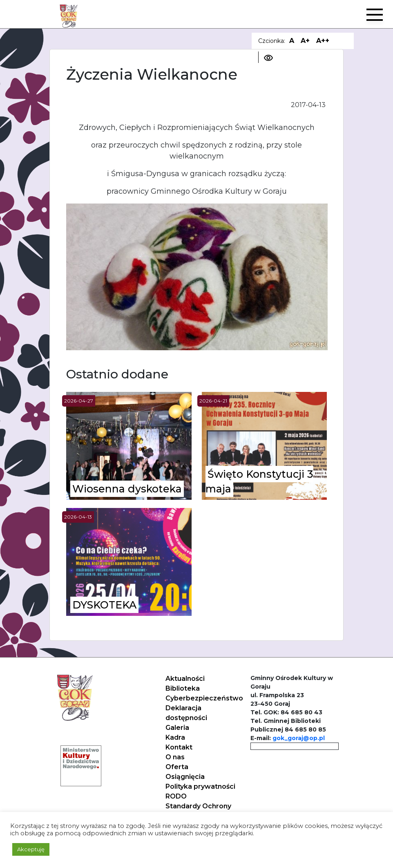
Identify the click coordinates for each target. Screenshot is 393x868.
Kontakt (179, 747)
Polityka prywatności (200, 786)
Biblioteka (183, 688)
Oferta (177, 767)
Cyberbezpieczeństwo (204, 698)
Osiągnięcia (185, 777)
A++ (323, 41)
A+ (305, 41)
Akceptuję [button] (31, 849)
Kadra (175, 737)
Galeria (177, 728)
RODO (176, 796)
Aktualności (185, 679)
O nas (175, 757)
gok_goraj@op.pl (299, 738)
